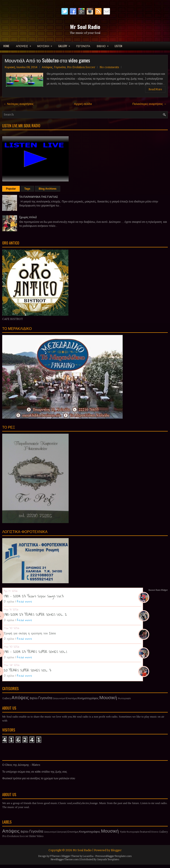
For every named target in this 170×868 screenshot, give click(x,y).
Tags (27, 189)
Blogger (116, 850)
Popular (11, 189)
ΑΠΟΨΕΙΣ (25, 45)
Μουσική (108, 698)
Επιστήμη (71, 698)
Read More (155, 89)
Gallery (7, 698)
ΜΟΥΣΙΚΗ (46, 45)
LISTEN (118, 46)
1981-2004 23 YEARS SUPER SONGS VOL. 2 (35, 614)
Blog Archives (48, 189)
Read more (25, 601)
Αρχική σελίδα (83, 104)
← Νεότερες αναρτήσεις (19, 104)
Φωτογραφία (124, 698)
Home (6, 46)
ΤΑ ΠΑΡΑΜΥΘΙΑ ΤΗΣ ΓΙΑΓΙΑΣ (39, 197)
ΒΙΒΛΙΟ (104, 45)
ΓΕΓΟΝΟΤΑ (83, 46)
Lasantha (88, 856)
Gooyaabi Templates (108, 859)
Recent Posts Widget (158, 590)
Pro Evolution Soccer (81, 67)
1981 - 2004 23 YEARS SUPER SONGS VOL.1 (35, 652)
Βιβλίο (34, 698)
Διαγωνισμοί (59, 698)
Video (40, 836)
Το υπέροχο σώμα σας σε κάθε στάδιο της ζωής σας (35, 772)
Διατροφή (62, 832)
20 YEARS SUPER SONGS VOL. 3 (27, 670)
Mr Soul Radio (85, 27)
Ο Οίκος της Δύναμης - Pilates (21, 765)
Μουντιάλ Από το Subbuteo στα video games (47, 60)
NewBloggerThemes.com (65, 859)
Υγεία (123, 832)
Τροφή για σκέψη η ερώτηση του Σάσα (30, 633)
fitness (155, 832)
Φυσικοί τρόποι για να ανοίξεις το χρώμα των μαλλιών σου (39, 778)
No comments (109, 67)
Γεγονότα (60, 67)
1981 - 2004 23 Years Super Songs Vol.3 (34, 596)
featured (145, 832)
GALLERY (66, 45)
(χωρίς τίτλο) (28, 217)
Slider (33, 836)
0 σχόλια (9, 601)
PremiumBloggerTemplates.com (114, 856)
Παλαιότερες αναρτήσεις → (149, 104)
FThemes (55, 856)
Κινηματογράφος (88, 698)
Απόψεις (47, 67)
